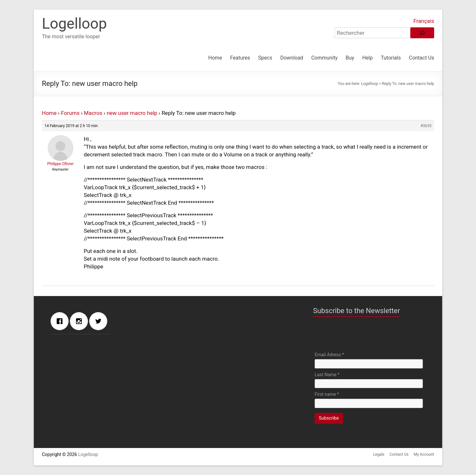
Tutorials (391, 58)
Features (240, 58)
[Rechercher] (422, 33)
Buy (350, 58)
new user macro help (132, 113)
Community (324, 58)
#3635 (426, 126)
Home (215, 58)
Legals (379, 454)
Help (368, 58)
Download (292, 58)
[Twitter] (100, 321)
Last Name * (327, 375)
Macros (93, 113)
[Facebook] (61, 321)
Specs (265, 58)
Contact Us (421, 58)
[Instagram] (81, 321)
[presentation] (364, 336)
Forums (70, 113)
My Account (424, 454)
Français (424, 21)
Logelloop (74, 23)
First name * (327, 394)
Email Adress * (329, 355)
